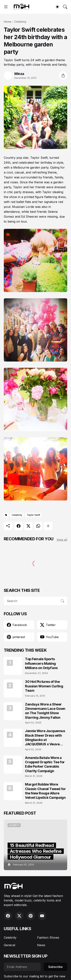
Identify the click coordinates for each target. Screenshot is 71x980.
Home (8, 22)
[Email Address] (22, 967)
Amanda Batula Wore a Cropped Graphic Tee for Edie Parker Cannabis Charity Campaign (45, 764)
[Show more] (48, 526)
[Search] (65, 7)
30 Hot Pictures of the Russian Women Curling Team (44, 686)
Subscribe (55, 967)
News (41, 945)
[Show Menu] (6, 7)
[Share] (63, 76)
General (9, 945)
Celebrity (20, 22)
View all (62, 540)
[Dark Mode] (57, 7)
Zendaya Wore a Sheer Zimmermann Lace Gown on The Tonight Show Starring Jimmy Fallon (45, 711)
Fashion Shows (48, 938)
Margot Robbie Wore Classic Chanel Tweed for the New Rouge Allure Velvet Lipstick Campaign (45, 791)
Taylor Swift (33, 515)
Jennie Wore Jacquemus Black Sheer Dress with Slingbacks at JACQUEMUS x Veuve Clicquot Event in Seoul (45, 738)
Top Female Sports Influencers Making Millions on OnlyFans (41, 663)
